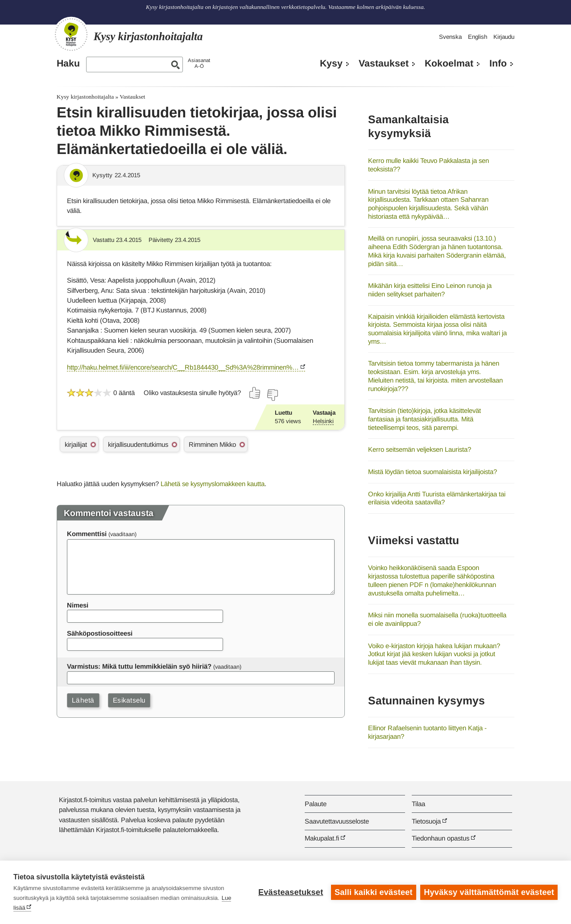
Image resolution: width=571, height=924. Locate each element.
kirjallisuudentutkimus (138, 444)
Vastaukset (384, 63)
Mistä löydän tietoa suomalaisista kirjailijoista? (432, 472)
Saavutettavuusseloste (337, 821)
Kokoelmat (449, 63)
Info (498, 63)
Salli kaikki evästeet (374, 892)
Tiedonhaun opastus (441, 838)
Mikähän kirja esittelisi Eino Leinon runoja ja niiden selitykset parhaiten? (430, 290)
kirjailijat (76, 444)
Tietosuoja (426, 821)
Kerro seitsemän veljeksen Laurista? (420, 449)
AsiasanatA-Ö (199, 63)
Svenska (450, 37)
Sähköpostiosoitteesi (100, 633)
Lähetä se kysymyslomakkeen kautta (213, 484)
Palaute (316, 804)
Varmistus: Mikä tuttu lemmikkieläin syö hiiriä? (139, 666)
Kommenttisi (87, 534)
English (478, 37)
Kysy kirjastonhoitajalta (85, 97)
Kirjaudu (504, 37)
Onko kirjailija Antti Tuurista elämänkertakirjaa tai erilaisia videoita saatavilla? (437, 498)
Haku (68, 63)
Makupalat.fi (322, 838)
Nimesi (78, 605)
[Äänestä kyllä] (255, 393)
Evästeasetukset (291, 892)
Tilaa (418, 804)
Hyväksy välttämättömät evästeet (489, 892)
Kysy (331, 63)
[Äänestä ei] (272, 395)
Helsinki (323, 421)
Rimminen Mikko (212, 444)
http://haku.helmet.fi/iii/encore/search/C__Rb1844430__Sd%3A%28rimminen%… (183, 367)
